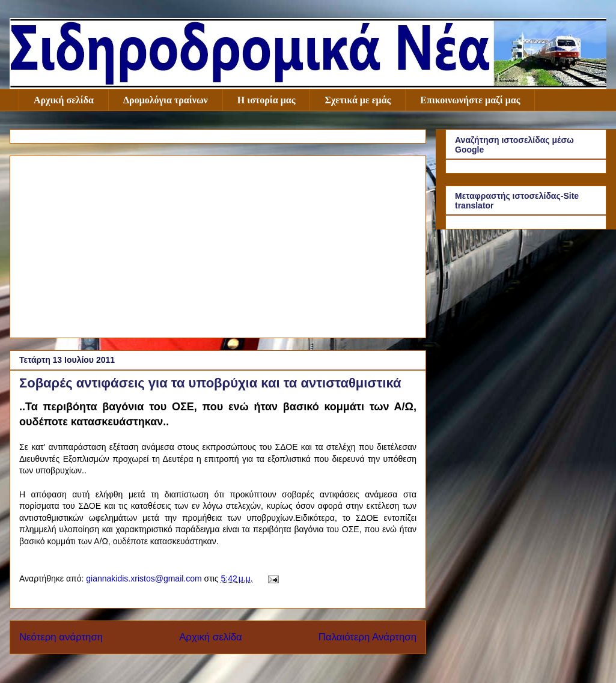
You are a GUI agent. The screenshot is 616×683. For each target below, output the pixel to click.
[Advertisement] (218, 244)
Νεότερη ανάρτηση (61, 637)
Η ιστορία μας (267, 100)
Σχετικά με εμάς (358, 100)
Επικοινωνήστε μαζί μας (470, 100)
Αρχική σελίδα (64, 100)
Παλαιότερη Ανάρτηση (367, 637)
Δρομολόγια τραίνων (166, 100)
